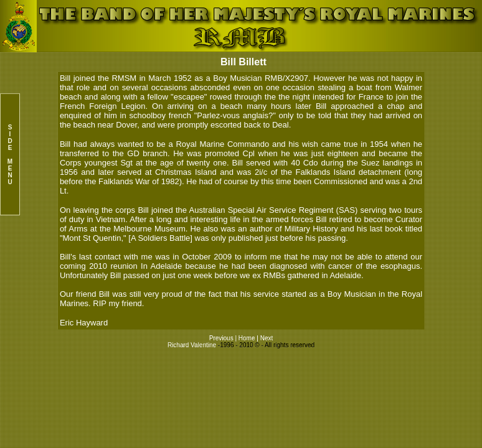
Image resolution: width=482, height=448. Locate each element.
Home (247, 338)
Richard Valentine (192, 345)
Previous (222, 338)
